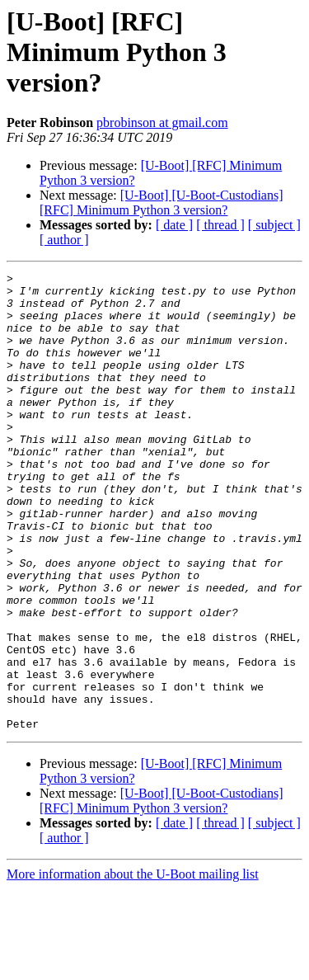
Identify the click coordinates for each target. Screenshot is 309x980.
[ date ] (174, 225)
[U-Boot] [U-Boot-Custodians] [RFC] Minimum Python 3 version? (162, 203)
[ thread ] (220, 225)
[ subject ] (274, 225)
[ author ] (64, 240)
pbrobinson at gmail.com (162, 122)
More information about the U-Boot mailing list (133, 966)
